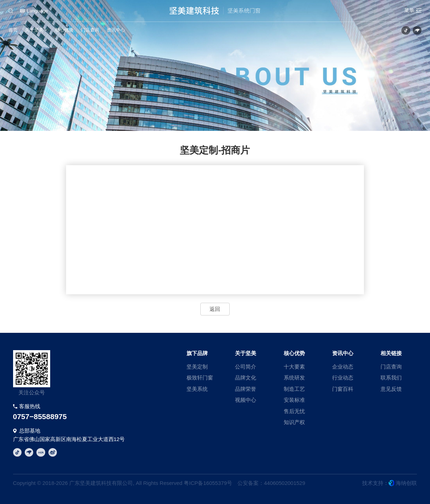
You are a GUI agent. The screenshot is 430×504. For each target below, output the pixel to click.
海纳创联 (406, 483)
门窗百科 (343, 389)
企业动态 (343, 367)
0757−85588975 (40, 416)
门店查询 (90, 30)
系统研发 (294, 378)
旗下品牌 (197, 353)
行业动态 (343, 378)
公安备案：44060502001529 (271, 483)
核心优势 (64, 30)
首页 (13, 30)
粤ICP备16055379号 (208, 483)
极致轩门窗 (200, 378)
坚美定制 (197, 367)
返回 (215, 309)
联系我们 (391, 378)
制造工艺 (294, 389)
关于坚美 (34, 30)
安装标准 (294, 400)
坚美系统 (197, 389)
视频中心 (246, 400)
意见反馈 (391, 389)
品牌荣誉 (246, 389)
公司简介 (246, 367)
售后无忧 (294, 411)
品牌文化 (246, 378)
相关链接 (391, 353)
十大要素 (294, 367)
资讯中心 (116, 30)
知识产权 (294, 422)
